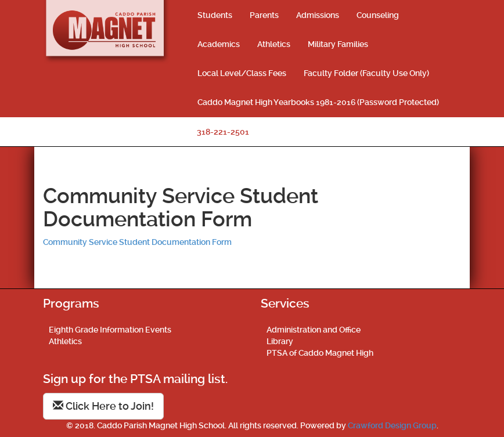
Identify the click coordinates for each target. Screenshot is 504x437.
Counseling (378, 15)
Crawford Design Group (392, 425)
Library (280, 341)
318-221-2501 (223, 132)
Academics (219, 44)
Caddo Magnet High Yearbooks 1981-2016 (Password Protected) (318, 102)
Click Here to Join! (103, 406)
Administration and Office (314, 330)
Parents (264, 15)
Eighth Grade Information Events (110, 330)
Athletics (274, 44)
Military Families (338, 44)
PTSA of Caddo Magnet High (320, 353)
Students (215, 15)
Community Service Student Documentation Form (137, 242)
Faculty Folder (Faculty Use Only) (366, 73)
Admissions (318, 15)
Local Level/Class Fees (242, 73)
